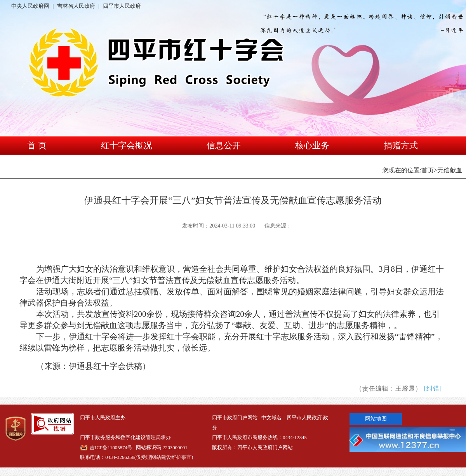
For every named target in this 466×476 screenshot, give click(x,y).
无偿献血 (450, 170)
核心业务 (312, 145)
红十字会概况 (127, 145)
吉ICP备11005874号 (111, 448)
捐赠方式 (401, 145)
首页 (428, 170)
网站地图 (376, 419)
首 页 (37, 145)
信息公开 (224, 145)
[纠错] (433, 388)
